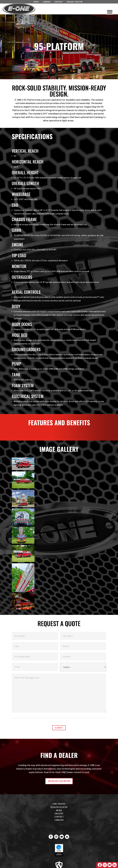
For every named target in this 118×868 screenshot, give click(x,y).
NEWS (36, 2)
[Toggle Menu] (110, 12)
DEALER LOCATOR (75, 2)
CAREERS (47, 2)
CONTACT (59, 2)
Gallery (59, 813)
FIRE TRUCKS (59, 804)
